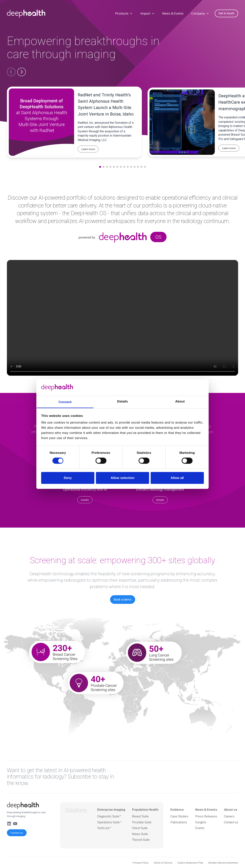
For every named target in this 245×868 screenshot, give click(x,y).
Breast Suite (140, 816)
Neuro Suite (140, 834)
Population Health (145, 810)
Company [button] (200, 14)
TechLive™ (104, 828)
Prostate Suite (142, 822)
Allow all (177, 478)
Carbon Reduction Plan (190, 863)
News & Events (173, 13)
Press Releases (206, 816)
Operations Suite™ (109, 822)
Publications (179, 822)
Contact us (17, 833)
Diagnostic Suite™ (109, 816)
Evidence (177, 810)
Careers (229, 816)
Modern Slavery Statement (223, 863)
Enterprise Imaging (111, 810)
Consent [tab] (65, 402)
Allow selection (122, 478)
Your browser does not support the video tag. (122, 318)
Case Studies (179, 816)
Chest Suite (140, 828)
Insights (201, 822)
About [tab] (180, 401)
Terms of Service (163, 863)
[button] (11, 72)
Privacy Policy (140, 863)
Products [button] (124, 14)
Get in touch (226, 13)
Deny (68, 478)
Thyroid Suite (141, 840)
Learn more (88, 149)
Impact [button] (147, 14)
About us (231, 810)
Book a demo (123, 600)
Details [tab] (122, 401)
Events (200, 828)
